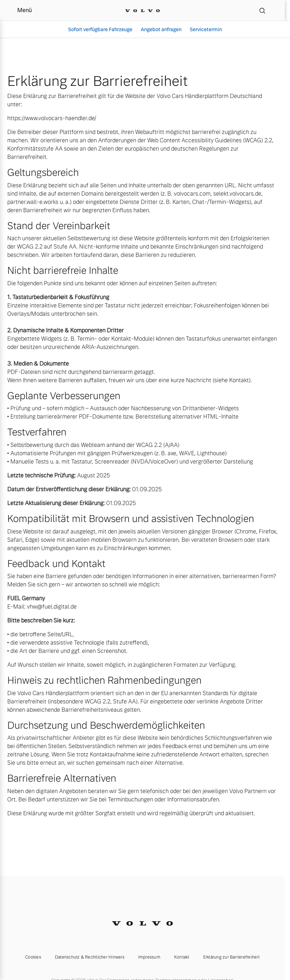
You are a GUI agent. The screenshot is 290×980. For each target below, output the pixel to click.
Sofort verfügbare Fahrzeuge (100, 29)
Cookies (33, 957)
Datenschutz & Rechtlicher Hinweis (90, 957)
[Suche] (262, 10)
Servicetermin (206, 29)
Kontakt (182, 957)
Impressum (149, 957)
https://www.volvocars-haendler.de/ (52, 118)
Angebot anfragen (161, 29)
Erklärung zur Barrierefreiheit (231, 957)
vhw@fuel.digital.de (52, 607)
